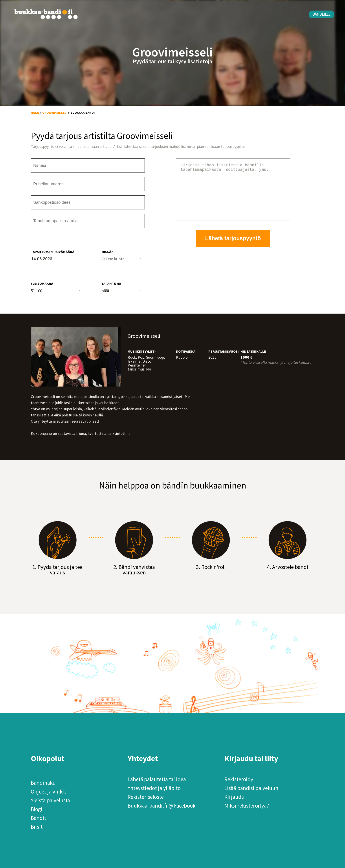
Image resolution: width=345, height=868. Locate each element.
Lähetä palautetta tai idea (157, 779)
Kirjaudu (234, 797)
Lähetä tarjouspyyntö (233, 249)
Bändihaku (43, 783)
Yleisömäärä (42, 283)
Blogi (37, 809)
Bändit (39, 818)
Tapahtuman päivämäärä (53, 252)
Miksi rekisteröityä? (247, 806)
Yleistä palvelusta (50, 800)
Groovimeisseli (55, 113)
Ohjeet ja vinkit (48, 792)
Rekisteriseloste (146, 797)
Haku (35, 113)
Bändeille (322, 14)
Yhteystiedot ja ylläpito (154, 788)
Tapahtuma (111, 283)
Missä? (107, 252)
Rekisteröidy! (240, 779)
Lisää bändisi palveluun (251, 788)
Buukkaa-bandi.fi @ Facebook (161, 806)
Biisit (37, 827)
